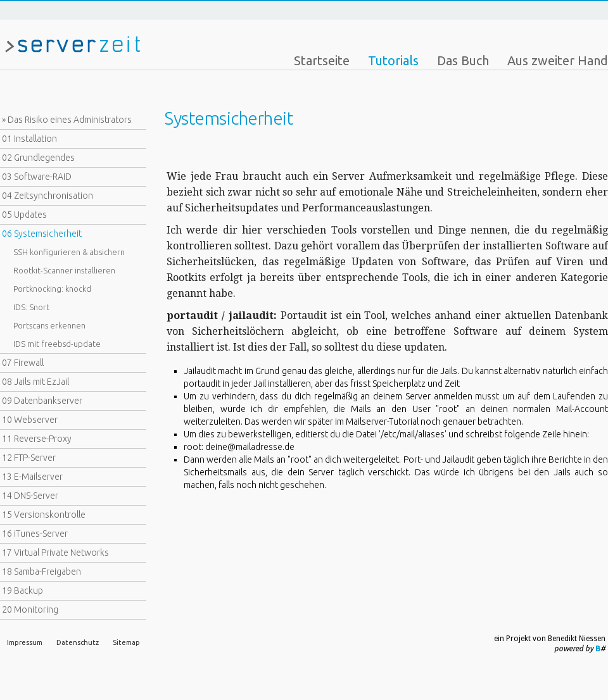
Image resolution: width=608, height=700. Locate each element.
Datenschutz (78, 642)
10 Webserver (30, 420)
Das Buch (463, 60)
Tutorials (393, 60)
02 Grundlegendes (38, 158)
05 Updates (24, 215)
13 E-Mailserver (32, 477)
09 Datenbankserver (42, 401)
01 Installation (29, 139)
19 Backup (22, 591)
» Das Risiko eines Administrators (67, 120)
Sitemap (126, 642)
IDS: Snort (31, 307)
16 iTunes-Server (35, 534)
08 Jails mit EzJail (35, 382)
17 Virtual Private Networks (55, 553)
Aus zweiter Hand (558, 60)
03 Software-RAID (37, 177)
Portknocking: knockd (52, 289)
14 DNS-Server (30, 496)
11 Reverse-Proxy (37, 439)
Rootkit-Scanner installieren (64, 270)
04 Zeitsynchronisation (47, 196)
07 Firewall (23, 363)
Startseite (322, 60)
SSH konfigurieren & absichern (69, 252)
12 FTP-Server (29, 458)
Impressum (25, 642)
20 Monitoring (30, 609)
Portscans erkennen (49, 325)
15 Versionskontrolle (44, 515)
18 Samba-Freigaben (41, 572)
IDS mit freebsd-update (57, 344)
